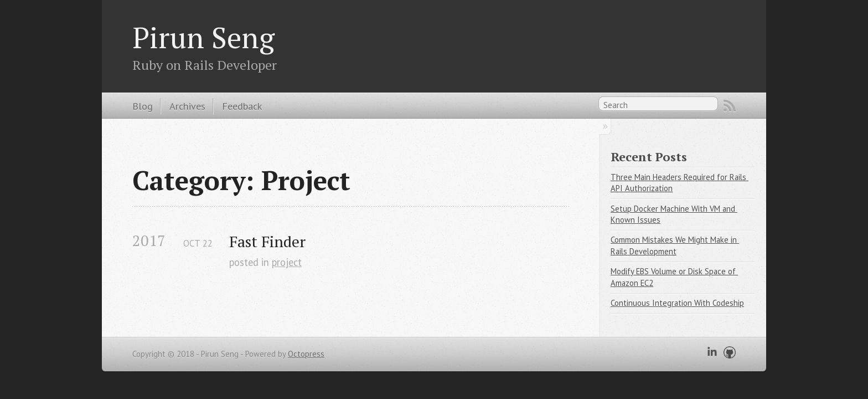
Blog (143, 106)
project (287, 262)
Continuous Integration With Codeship (677, 303)
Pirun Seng (203, 37)
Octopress (306, 354)
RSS (730, 106)
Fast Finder (267, 241)
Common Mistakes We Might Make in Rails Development (675, 245)
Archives (187, 106)
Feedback (242, 106)
